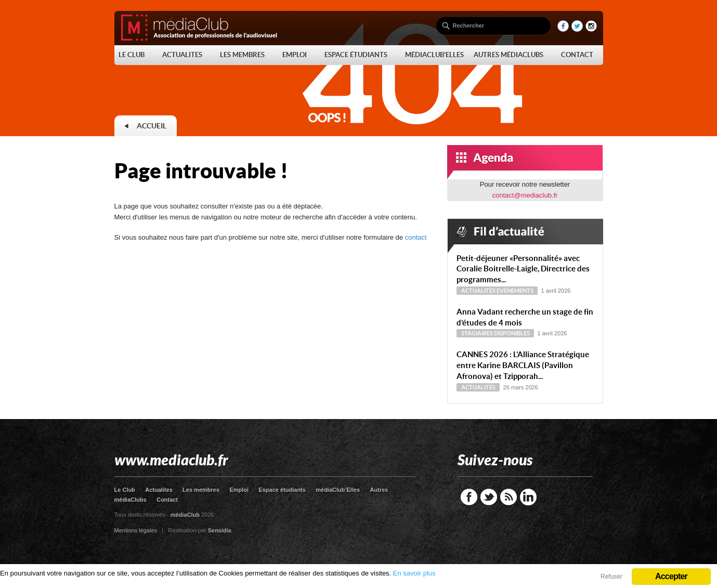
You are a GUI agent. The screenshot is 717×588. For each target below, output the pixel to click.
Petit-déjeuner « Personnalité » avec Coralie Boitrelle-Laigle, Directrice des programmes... (523, 269)
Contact (167, 500)
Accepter (671, 576)
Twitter (489, 497)
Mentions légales (136, 530)
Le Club (125, 490)
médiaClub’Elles (338, 490)
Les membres (201, 490)
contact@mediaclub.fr (525, 195)
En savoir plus (414, 573)
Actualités (478, 291)
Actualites (159, 490)
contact (416, 237)
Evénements (515, 291)
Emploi (239, 490)
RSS (509, 497)
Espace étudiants (282, 490)
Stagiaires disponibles (496, 333)
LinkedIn (528, 497)
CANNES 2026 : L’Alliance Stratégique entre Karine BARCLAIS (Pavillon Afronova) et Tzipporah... (523, 365)
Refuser (611, 577)
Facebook (469, 497)
